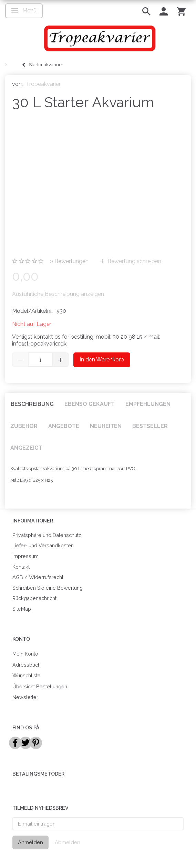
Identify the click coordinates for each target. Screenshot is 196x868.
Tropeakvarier (43, 84)
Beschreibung (32, 404)
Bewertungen (69, 261)
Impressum (25, 556)
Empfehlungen (148, 404)
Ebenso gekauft (90, 404)
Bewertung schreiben (134, 261)
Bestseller (150, 426)
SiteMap (22, 609)
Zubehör (24, 426)
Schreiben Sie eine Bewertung (48, 588)
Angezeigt (26, 448)
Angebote (64, 426)
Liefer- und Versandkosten (43, 545)
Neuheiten (106, 426)
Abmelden (68, 842)
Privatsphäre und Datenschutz (47, 535)
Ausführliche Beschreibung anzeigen (58, 294)
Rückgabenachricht (34, 598)
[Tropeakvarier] (98, 38)
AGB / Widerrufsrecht (38, 577)
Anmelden (30, 842)
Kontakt (21, 567)
